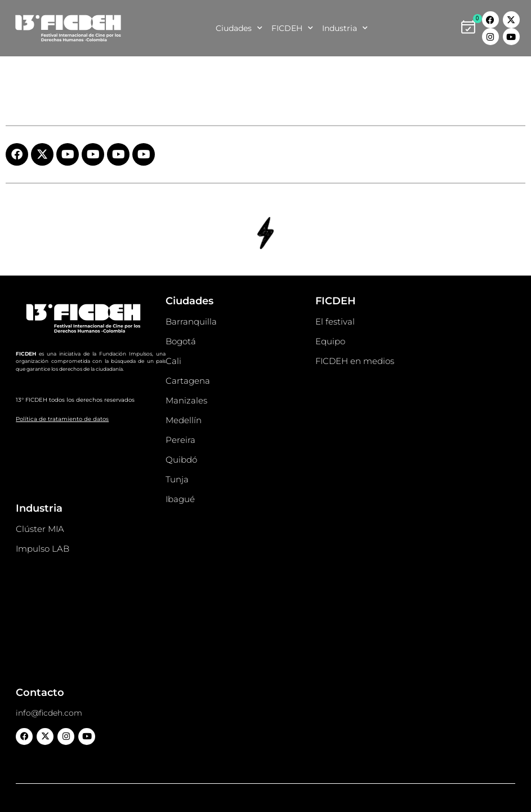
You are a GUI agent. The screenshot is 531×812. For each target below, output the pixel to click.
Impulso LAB (43, 549)
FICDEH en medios (355, 361)
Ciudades (239, 28)
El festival (335, 321)
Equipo (330, 341)
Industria (345, 28)
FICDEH (292, 28)
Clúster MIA (40, 529)
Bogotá (181, 341)
